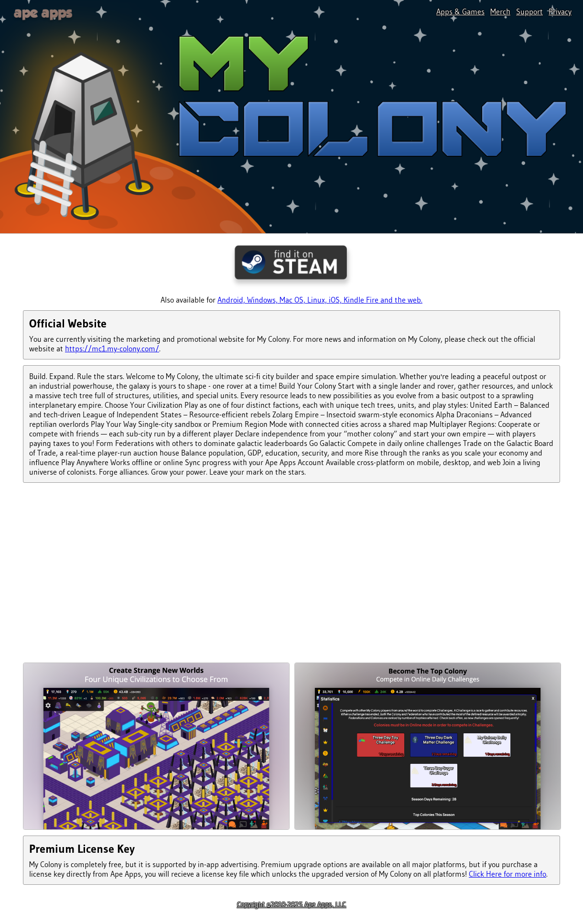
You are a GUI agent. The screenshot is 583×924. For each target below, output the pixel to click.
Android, (232, 300)
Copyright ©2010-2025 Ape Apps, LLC (291, 904)
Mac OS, (293, 300)
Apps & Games (460, 11)
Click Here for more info (507, 874)
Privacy (560, 11)
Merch (500, 11)
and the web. (401, 300)
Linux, (318, 300)
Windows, (263, 300)
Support (529, 11)
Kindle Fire (362, 300)
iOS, (336, 300)
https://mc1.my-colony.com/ (112, 348)
